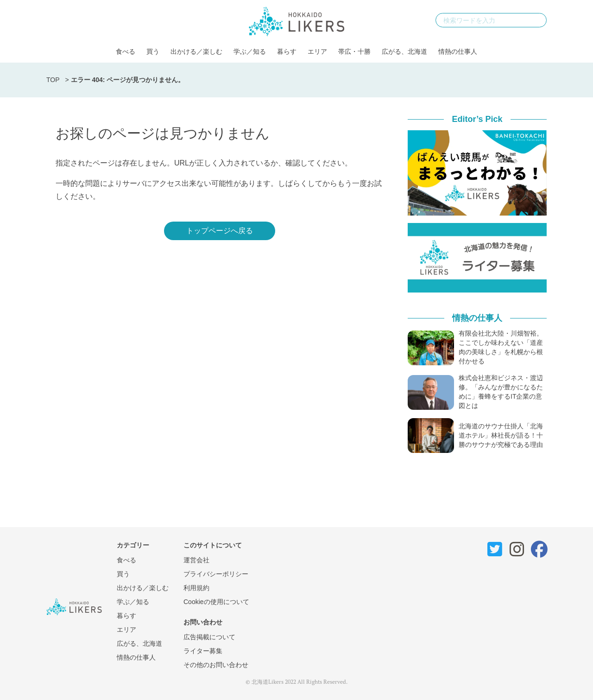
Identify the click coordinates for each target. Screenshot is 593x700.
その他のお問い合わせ (216, 665)
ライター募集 (203, 651)
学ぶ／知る (250, 51)
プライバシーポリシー (216, 574)
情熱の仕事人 (458, 51)
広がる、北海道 (404, 51)
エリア (317, 51)
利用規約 (196, 588)
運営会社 (196, 560)
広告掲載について (209, 637)
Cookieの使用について (216, 602)
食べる (126, 51)
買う (153, 51)
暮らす (287, 51)
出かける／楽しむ (196, 51)
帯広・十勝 (354, 51)
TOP (53, 80)
